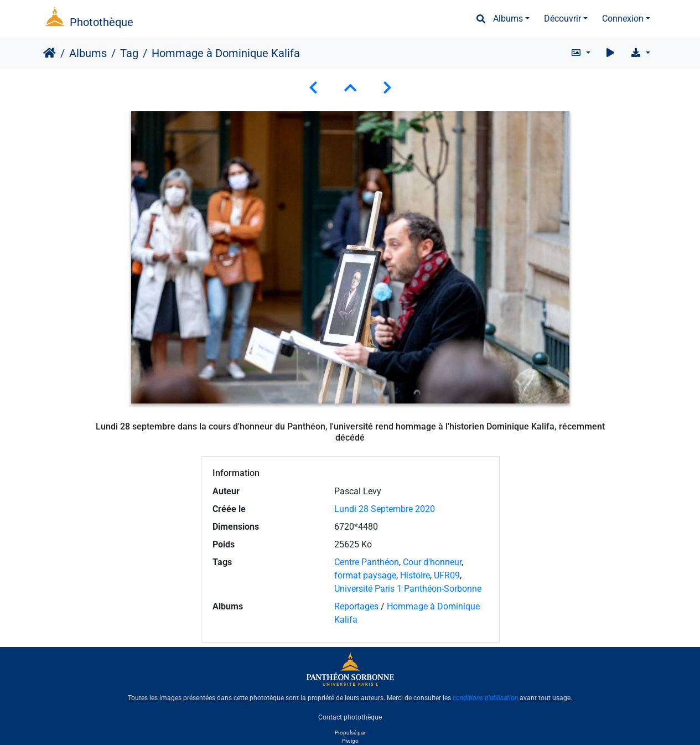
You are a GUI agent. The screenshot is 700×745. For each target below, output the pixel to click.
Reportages (356, 606)
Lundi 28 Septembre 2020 (385, 509)
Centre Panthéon (367, 562)
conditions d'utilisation (485, 698)
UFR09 (447, 575)
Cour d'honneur (432, 562)
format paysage (365, 575)
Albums (508, 19)
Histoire (415, 575)
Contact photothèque (350, 717)
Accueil (50, 53)
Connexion (623, 19)
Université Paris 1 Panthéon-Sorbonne (408, 589)
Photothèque (102, 22)
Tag (129, 53)
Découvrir (562, 19)
